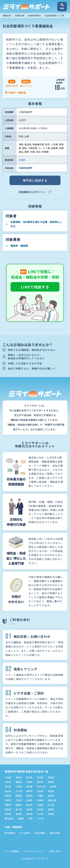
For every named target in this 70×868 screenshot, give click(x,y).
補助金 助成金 (9, 15)
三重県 (40, 796)
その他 (40, 818)
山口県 (51, 805)
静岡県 (19, 796)
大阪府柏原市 (26, 168)
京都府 (8, 800)
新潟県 (53, 786)
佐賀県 (8, 814)
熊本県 (29, 814)
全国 (30, 818)
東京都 (29, 786)
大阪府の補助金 (21, 15)
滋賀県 (51, 796)
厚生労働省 (40, 833)
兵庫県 (29, 800)
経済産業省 (10, 833)
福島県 (19, 782)
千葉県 (19, 786)
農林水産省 (55, 833)
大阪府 (22, 160)
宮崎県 (51, 814)
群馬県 (51, 782)
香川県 (19, 809)
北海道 (8, 777)
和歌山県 (52, 800)
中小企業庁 (25, 833)
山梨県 (40, 791)
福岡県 (51, 809)
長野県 (51, 791)
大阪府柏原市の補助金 (37, 15)
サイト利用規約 (12, 851)
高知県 (40, 809)
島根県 (19, 805)
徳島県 (8, 809)
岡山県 (29, 805)
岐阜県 (8, 796)
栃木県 (40, 782)
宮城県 (40, 777)
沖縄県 (21, 818)
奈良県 (40, 800)
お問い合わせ (55, 851)
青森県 (19, 777)
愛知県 (29, 796)
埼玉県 (8, 786)
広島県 (40, 805)
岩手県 (29, 777)
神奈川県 (41, 786)
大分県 (40, 814)
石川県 (19, 791)
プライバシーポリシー (34, 851)
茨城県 (29, 782)
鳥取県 (8, 805)
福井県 (29, 791)
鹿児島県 (9, 818)
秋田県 (51, 777)
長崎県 (19, 814)
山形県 (8, 782)
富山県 (8, 791)
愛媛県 (29, 809)
